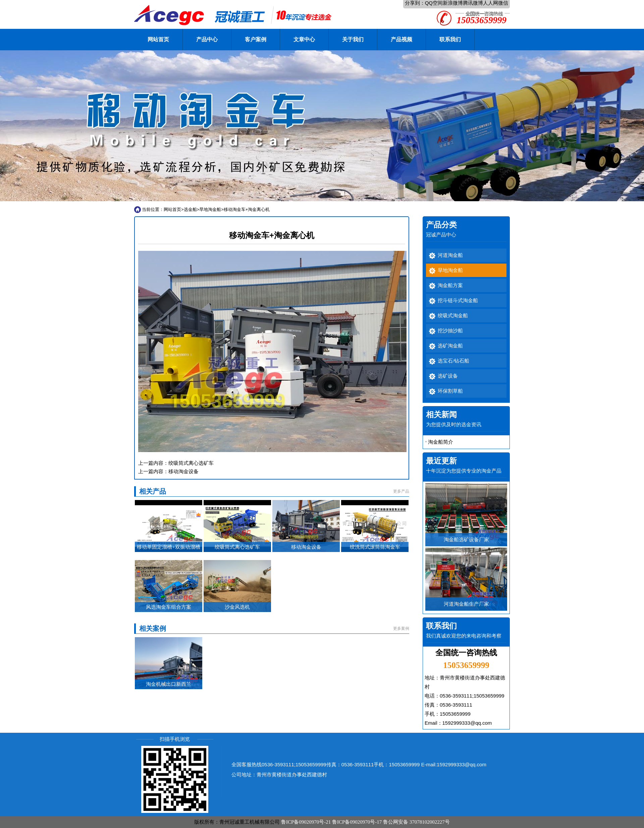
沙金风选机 (237, 607)
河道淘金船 (450, 255)
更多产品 (401, 491)
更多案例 (401, 628)
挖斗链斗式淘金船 (458, 300)
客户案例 (256, 39)
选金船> (192, 209)
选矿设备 (448, 376)
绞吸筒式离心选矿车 (191, 463)
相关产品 (153, 491)
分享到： (415, 3)
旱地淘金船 (210, 209)
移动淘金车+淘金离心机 (247, 209)
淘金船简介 (441, 442)
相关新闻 (441, 415)
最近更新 (441, 461)
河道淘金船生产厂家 (466, 604)
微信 (503, 3)
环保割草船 (450, 391)
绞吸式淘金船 (453, 316)
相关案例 (153, 628)
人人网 (491, 3)
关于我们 (353, 39)
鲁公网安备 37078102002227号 (416, 822)
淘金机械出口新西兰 (169, 684)
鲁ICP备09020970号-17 (357, 822)
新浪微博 (453, 3)
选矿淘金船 (450, 346)
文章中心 (304, 39)
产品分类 (441, 225)
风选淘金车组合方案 (169, 607)
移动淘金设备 (183, 471)
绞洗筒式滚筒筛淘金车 (375, 547)
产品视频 (401, 39)
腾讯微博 (473, 3)
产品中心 (207, 39)
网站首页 (158, 39)
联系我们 (450, 39)
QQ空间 (434, 3)
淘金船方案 (450, 285)
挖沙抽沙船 (450, 331)
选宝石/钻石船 (453, 361)
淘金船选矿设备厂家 (466, 540)
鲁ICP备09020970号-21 (306, 822)
